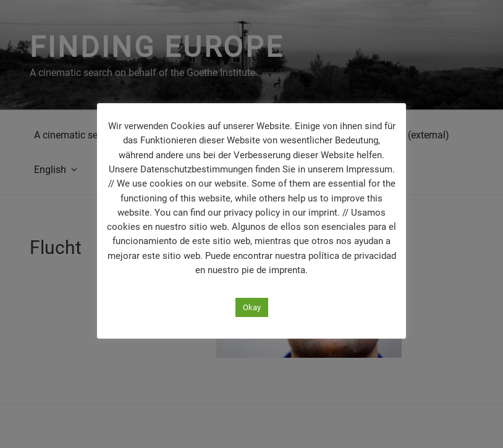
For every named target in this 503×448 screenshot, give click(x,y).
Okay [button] (252, 307)
